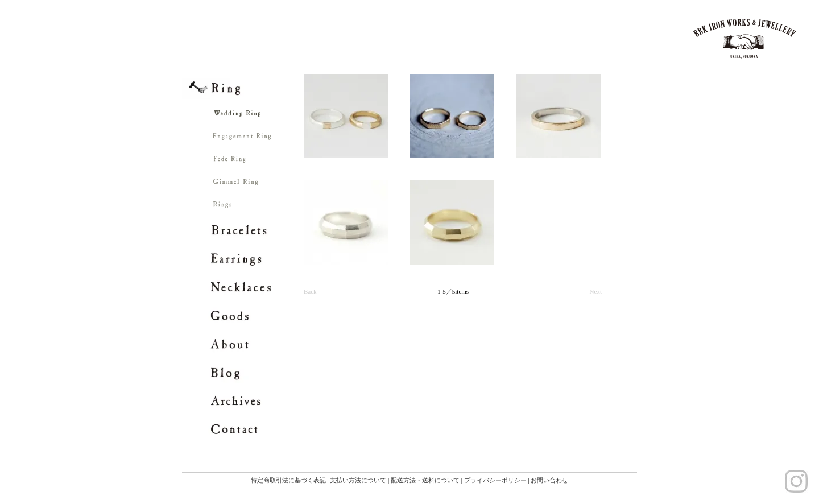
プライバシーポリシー (495, 480)
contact (243, 429)
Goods (243, 316)
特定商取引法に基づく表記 (288, 480)
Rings (268, 208)
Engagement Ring (268, 139)
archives (243, 401)
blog (243, 373)
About (243, 344)
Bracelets (243, 230)
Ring (243, 88)
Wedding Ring (268, 117)
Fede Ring (268, 162)
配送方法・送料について (425, 480)
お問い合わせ (549, 480)
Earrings (243, 259)
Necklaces (243, 287)
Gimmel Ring (268, 185)
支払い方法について (358, 480)
